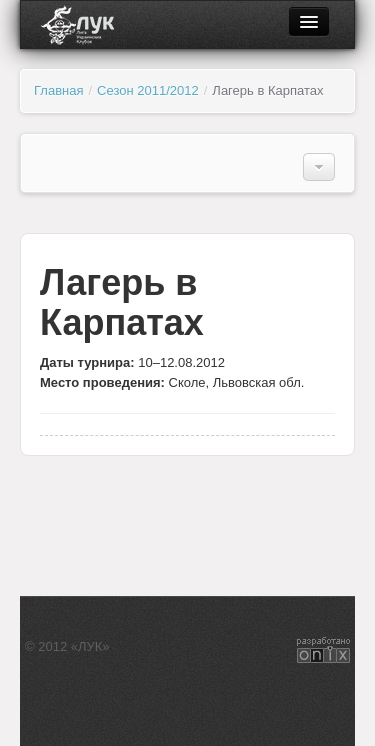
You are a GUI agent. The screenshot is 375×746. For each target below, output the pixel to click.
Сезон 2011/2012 (148, 90)
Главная (58, 90)
